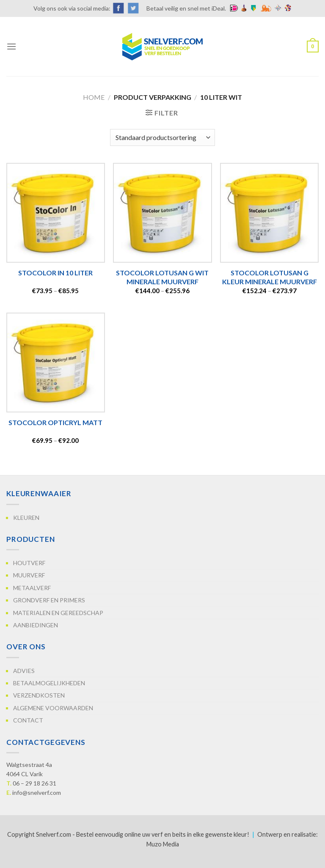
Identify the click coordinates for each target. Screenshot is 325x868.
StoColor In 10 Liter (55, 273)
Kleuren (26, 518)
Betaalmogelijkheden (49, 683)
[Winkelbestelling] (162, 137)
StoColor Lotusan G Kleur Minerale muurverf (270, 277)
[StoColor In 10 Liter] (56, 213)
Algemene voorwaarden (53, 708)
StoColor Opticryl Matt (55, 422)
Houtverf (29, 563)
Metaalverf (32, 588)
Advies (24, 671)
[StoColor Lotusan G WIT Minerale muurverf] (162, 213)
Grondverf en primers (49, 600)
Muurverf (29, 575)
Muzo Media (163, 844)
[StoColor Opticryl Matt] (56, 363)
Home (94, 97)
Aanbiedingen (36, 625)
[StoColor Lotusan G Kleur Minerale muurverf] (269, 213)
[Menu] (11, 46)
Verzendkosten (39, 695)
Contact (28, 720)
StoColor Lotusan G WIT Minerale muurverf (162, 277)
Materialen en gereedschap (58, 613)
